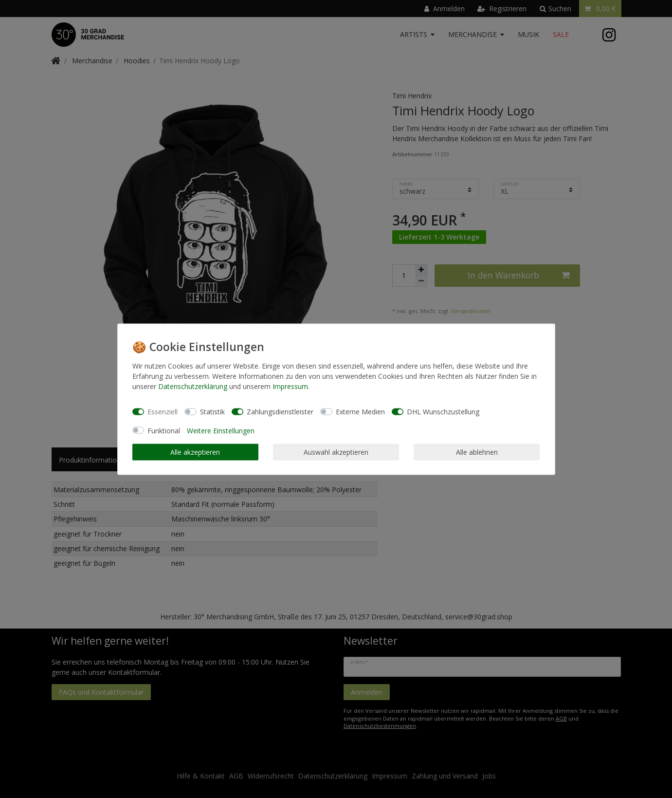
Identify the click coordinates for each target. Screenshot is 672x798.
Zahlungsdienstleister (280, 412)
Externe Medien (360, 412)
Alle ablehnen (477, 452)
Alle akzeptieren (195, 452)
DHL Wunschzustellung (443, 412)
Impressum (290, 386)
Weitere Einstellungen (221, 430)
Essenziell (163, 412)
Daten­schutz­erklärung (193, 386)
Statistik (212, 412)
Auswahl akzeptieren (336, 452)
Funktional (164, 430)
